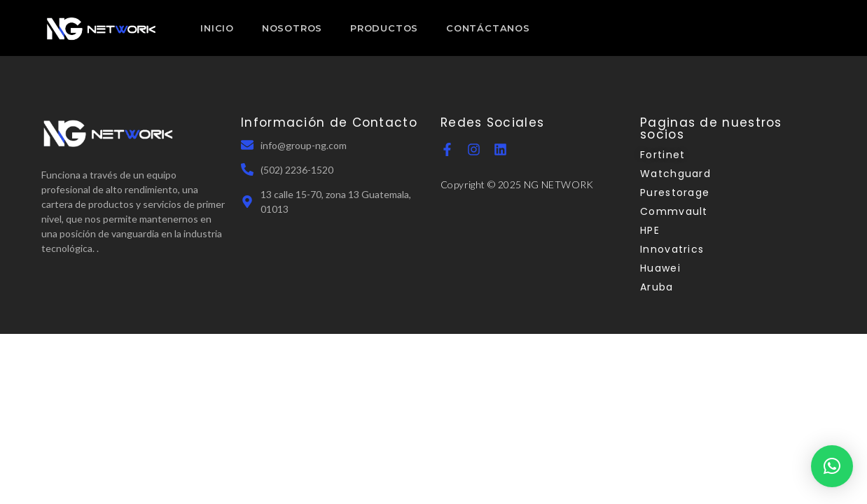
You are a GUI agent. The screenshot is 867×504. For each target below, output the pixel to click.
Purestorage (675, 192)
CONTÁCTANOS (488, 28)
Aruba (657, 287)
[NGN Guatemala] (102, 28)
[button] (832, 466)
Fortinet (663, 155)
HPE (650, 230)
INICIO (217, 28)
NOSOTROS (292, 28)
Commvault (674, 211)
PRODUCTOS (384, 28)
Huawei (660, 268)
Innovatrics (672, 249)
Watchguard (675, 174)
